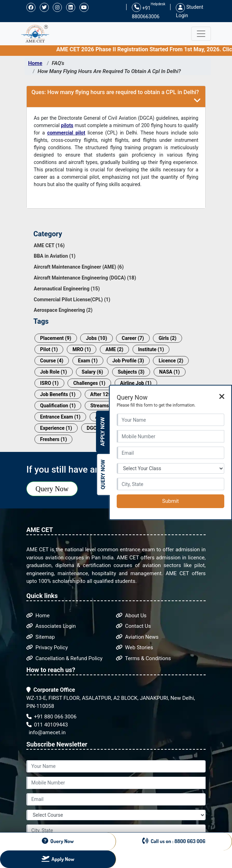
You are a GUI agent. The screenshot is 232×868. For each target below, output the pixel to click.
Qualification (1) (58, 406)
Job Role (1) (54, 372)
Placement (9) (56, 338)
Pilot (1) (49, 349)
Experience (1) (56, 428)
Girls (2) (167, 338)
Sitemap (41, 637)
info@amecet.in (47, 732)
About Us (131, 616)
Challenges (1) (89, 383)
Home (35, 63)
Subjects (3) (131, 372)
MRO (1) (82, 349)
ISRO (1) (49, 383)
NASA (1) (170, 372)
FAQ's (58, 63)
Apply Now (103, 432)
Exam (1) (88, 361)
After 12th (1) (105, 394)
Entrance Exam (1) (60, 417)
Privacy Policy (47, 647)
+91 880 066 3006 (51, 717)
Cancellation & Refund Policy (65, 658)
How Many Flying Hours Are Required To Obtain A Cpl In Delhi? (109, 71)
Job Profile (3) (128, 361)
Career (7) (133, 338)
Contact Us (133, 626)
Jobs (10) (96, 338)
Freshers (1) (53, 439)
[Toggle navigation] (201, 34)
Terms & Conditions (143, 658)
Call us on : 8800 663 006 (174, 841)
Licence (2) (171, 361)
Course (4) (52, 361)
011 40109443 (47, 725)
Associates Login (51, 626)
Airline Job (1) (136, 383)
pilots (67, 125)
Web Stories (135, 647)
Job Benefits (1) (58, 394)
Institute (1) (151, 349)
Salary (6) (92, 372)
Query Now (52, 489)
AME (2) (114, 349)
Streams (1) (103, 406)
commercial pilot (66, 133)
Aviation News (137, 637)
